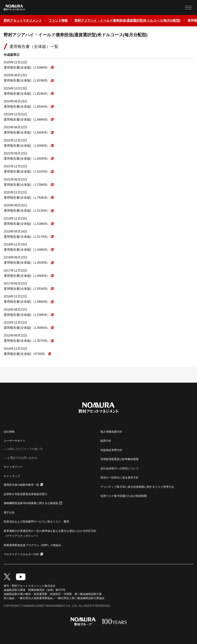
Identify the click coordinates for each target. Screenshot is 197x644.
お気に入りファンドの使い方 (25, 449)
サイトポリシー (13, 467)
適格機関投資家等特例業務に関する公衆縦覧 (31, 503)
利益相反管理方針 (111, 450)
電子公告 (9, 513)
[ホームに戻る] (23, 21)
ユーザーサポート (15, 441)
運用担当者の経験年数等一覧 (21, 485)
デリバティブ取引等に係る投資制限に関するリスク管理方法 (137, 487)
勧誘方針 (106, 441)
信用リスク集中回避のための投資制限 (124, 496)
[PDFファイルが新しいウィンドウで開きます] (29, 67)
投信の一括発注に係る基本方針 (120, 478)
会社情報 (9, 432)
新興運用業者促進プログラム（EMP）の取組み (32, 545)
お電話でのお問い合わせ (22, 458)
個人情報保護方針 (111, 432)
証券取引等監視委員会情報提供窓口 (25, 494)
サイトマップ (12, 476)
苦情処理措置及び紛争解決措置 (120, 459)
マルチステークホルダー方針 (21, 554)
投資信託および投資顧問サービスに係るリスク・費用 (36, 522)
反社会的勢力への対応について (120, 468)
